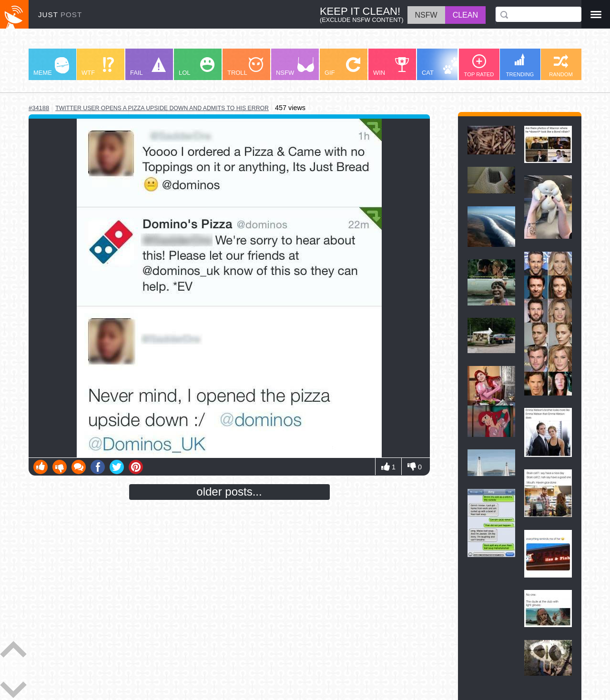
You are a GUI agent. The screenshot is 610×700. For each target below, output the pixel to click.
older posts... (229, 492)
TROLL (245, 67)
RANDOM (561, 66)
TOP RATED (479, 66)
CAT (442, 67)
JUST (60, 15)
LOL (197, 67)
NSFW (295, 67)
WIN (391, 67)
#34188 (39, 108)
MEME (51, 67)
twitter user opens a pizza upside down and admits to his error (162, 108)
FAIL (148, 67)
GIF (342, 67)
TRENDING (520, 65)
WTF (98, 67)
